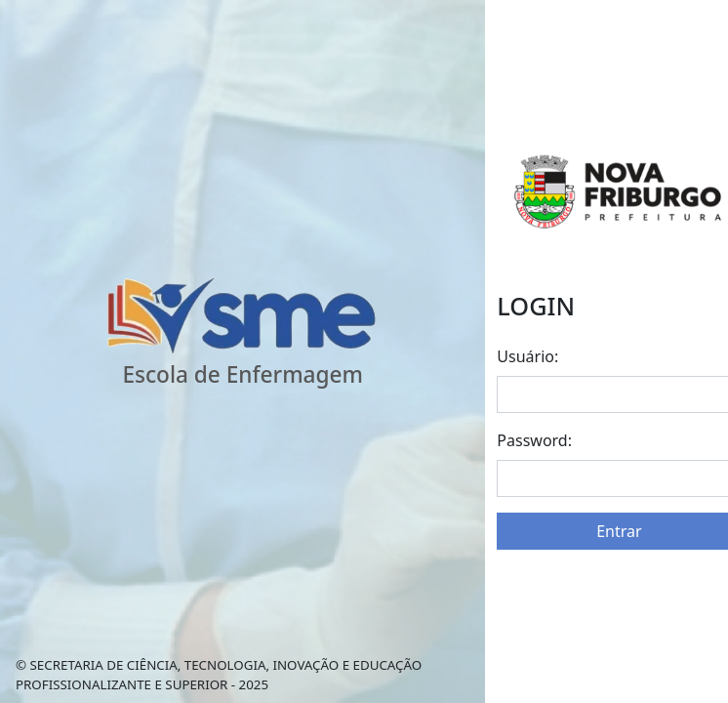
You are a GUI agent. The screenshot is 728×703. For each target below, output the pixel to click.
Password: (534, 440)
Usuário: (527, 356)
